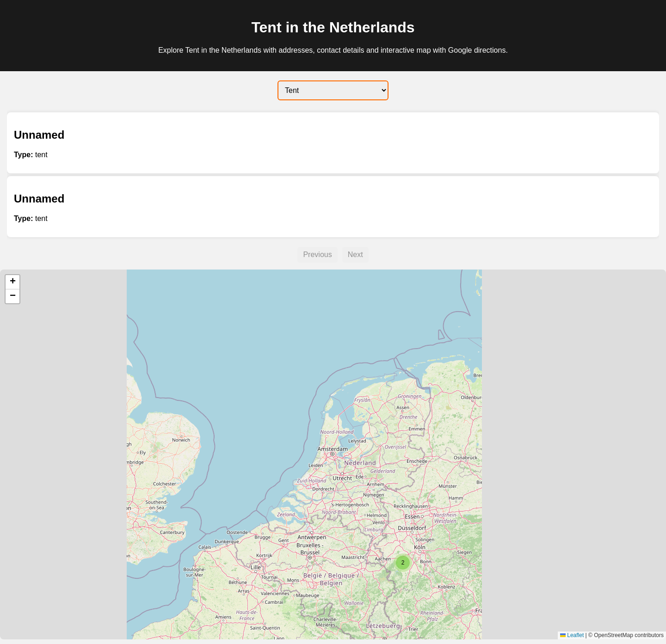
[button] (403, 563)
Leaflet (572, 635)
